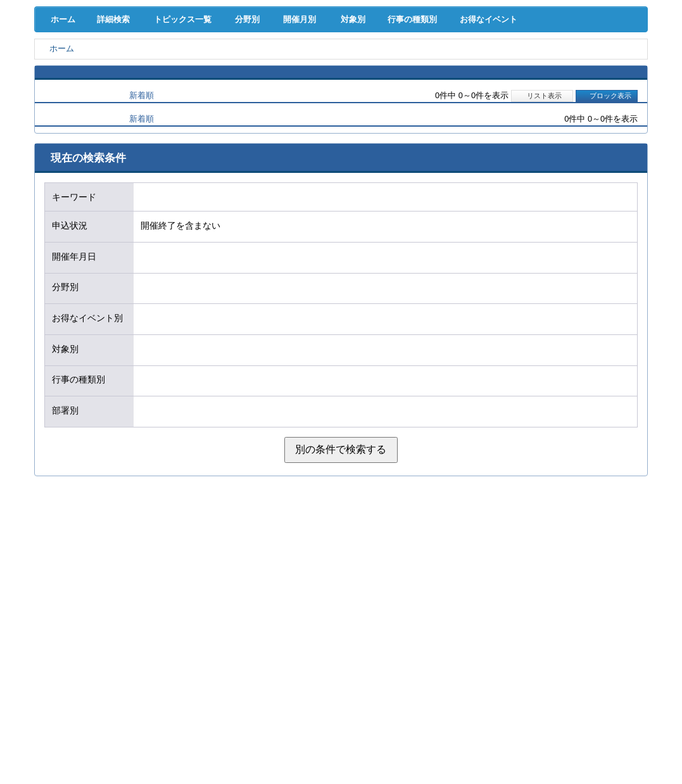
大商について (603, 95)
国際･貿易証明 (604, 69)
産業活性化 (428, 69)
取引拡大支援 (166, 69)
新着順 (142, 204)
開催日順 (80, 204)
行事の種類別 (443, 127)
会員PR (429, 95)
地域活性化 (516, 69)
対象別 (375, 127)
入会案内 (605, 43)
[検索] (409, 43)
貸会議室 (253, 95)
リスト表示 (542, 204)
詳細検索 (116, 127)
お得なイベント (527, 127)
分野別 (256, 127)
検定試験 (341, 95)
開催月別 (316, 127)
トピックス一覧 (188, 127)
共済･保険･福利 (253, 69)
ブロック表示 (607, 204)
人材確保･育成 (341, 69)
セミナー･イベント (166, 95)
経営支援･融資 (78, 69)
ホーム (61, 127)
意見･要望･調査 (79, 95)
